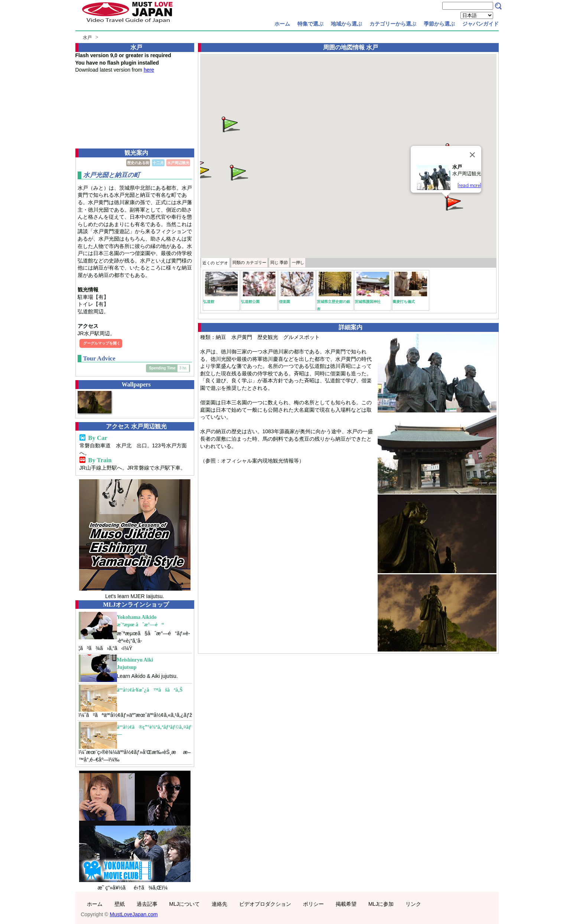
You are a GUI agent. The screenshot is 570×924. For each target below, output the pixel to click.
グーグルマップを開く (102, 343)
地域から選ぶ (346, 24)
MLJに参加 (381, 904)
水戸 (87, 37)
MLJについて (185, 904)
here (149, 70)
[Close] (472, 155)
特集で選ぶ (310, 24)
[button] (453, 202)
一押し (298, 262)
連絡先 (219, 904)
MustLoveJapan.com (134, 914)
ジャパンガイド (481, 24)
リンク (413, 904)
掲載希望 (346, 904)
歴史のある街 (138, 163)
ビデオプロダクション (265, 904)
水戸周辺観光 (178, 163)
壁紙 (120, 904)
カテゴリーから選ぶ (393, 24)
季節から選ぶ (439, 24)
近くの (215, 263)
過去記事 (147, 904)
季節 (279, 262)
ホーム (282, 24)
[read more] (469, 185)
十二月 (158, 163)
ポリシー (313, 904)
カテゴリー (249, 262)
